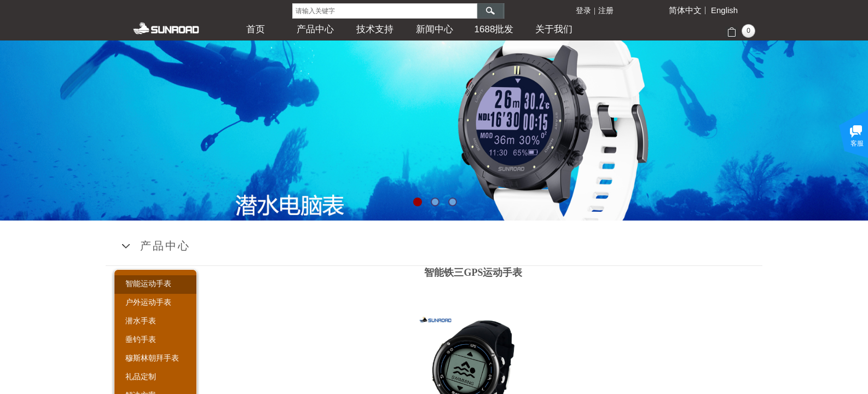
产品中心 (315, 29)
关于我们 (554, 29)
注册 (606, 11)
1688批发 (494, 29)
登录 (583, 11)
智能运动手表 (148, 283)
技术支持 (375, 29)
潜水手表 (141, 321)
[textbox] (385, 11)
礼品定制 (141, 376)
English (724, 10)
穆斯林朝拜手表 (152, 358)
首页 (256, 29)
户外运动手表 (148, 302)
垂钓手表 (141, 339)
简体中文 (685, 10)
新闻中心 (435, 29)
